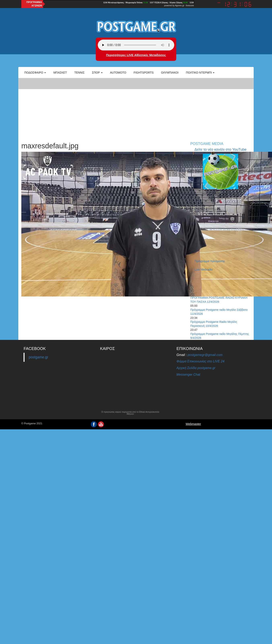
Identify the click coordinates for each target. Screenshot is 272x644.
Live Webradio (204, 270)
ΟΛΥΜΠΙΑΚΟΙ (170, 73)
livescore (190, 6)
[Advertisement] (136, 108)
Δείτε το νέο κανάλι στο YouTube (220, 150)
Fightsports (144, 73)
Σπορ (97, 73)
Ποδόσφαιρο (35, 73)
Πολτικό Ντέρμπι (200, 73)
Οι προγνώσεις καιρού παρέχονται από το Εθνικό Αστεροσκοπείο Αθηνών (130, 413)
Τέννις (79, 73)
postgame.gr (38, 357)
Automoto (118, 73)
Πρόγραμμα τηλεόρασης (210, 261)
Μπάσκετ (60, 73)
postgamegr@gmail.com (205, 355)
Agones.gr (180, 6)
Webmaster (193, 424)
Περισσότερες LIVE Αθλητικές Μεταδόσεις (136, 55)
